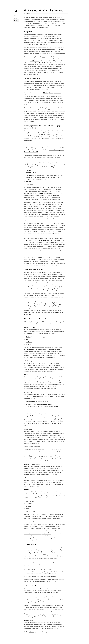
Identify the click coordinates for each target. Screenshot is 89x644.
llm (35, 457)
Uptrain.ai (29, 506)
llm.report (41, 193)
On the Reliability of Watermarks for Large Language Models (42, 407)
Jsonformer (29, 342)
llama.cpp (29, 344)
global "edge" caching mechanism (52, 93)
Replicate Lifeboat (31, 173)
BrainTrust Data (51, 195)
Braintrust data (30, 501)
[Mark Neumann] (16, 11)
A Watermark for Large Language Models (37, 402)
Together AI (29, 170)
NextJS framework (34, 61)
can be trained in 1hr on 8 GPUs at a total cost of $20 (40, 284)
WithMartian (41, 199)
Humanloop (29, 504)
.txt (44, 337)
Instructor (29, 339)
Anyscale (28, 182)
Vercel (44, 57)
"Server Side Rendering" (42, 63)
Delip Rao (31, 632)
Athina (28, 509)
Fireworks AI (29, 184)
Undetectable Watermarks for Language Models (39, 404)
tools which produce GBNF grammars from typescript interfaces (41, 350)
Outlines (28, 337)
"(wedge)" (44, 272)
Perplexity (29, 175)
